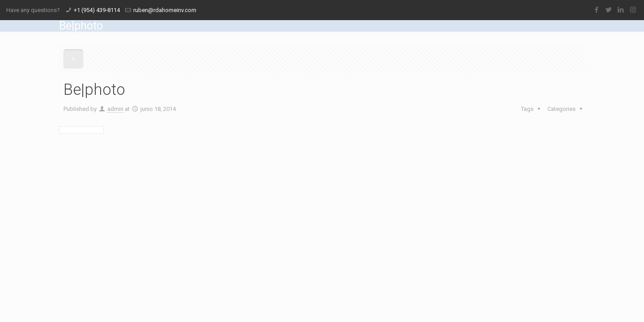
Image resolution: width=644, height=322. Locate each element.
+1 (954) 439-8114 (97, 10)
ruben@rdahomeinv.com (165, 10)
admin (115, 109)
